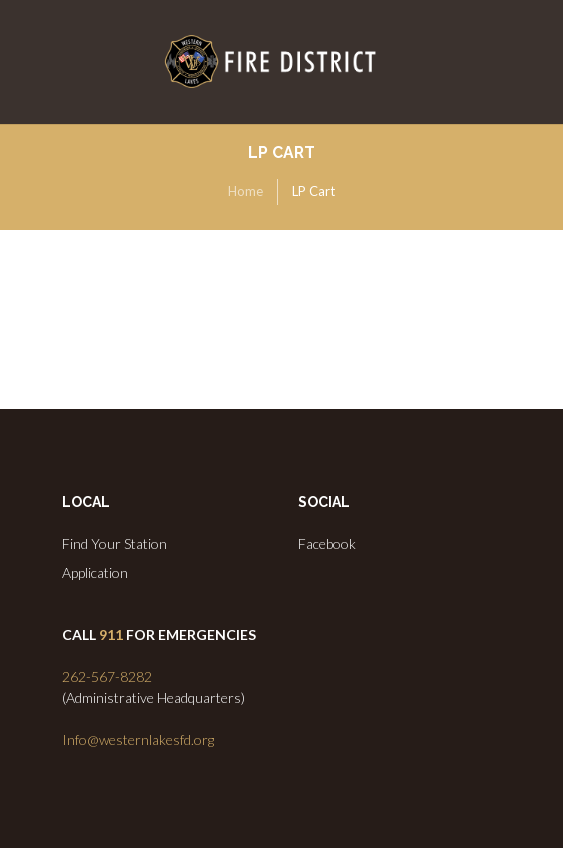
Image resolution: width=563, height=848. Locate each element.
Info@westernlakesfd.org (138, 739)
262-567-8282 (107, 676)
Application (95, 572)
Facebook (327, 543)
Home (245, 191)
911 (111, 634)
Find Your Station (114, 543)
